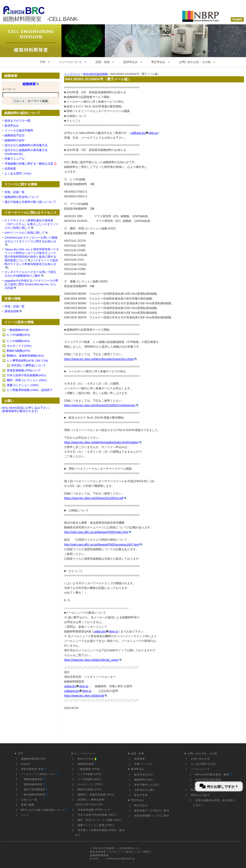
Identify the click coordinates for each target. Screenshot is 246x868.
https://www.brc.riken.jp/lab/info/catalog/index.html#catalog (103, 442)
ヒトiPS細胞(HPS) (18, 335)
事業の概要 (28, 805)
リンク (25, 815)
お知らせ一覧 (29, 800)
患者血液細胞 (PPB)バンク (24, 370)
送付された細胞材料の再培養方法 (26, 145)
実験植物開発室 (33, 784)
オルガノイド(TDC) (19, 346)
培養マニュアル (15, 159)
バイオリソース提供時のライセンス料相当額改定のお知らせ (31, 264)
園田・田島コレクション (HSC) (27, 380)
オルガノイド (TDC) (90, 784)
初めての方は (88, 759)
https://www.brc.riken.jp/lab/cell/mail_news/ (93, 660)
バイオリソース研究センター (40, 774)
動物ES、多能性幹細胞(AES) (25, 356)
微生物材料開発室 (35, 795)
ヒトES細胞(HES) (18, 341)
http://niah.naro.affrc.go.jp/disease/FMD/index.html (98, 532)
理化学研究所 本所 (34, 769)
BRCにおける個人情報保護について (44, 810)
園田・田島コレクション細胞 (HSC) (100, 820)
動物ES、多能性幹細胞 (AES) (96, 795)
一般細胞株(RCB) (18, 330)
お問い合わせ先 (200, 759)
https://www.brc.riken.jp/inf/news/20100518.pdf (95, 498)
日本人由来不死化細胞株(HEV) (26, 375)
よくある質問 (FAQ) (203, 764)
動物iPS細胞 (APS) (90, 789)
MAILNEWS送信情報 (208, 780)
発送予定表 (141, 795)
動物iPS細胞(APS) (18, 351)
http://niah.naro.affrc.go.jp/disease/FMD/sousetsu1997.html (103, 545)
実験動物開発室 (33, 779)
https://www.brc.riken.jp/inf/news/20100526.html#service (101, 405)
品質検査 (10, 169)
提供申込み (130, 62)
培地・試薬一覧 (15, 192)
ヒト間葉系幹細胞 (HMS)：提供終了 (30, 390)
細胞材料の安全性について (22, 197)
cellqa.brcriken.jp (106, 631)
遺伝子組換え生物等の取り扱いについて (30, 202)
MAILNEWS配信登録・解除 (214, 775)
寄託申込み (158, 62)
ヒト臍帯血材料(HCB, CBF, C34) (27, 361)
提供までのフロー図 (17, 121)
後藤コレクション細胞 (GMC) (96, 825)
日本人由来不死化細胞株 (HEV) (97, 815)
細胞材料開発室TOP (33, 759)
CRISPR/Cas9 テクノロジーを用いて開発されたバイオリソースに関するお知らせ (31, 241)
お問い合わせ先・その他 (195, 62)
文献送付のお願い (145, 790)
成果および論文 (200, 795)
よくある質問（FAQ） (19, 173)
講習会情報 (13, 311)
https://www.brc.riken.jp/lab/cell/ (86, 696)
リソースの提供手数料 (19, 131)
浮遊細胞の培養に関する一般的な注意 (29, 164)
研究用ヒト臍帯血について (28, 366)
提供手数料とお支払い (148, 785)
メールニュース (200, 769)
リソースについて (70, 62)
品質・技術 (103, 62)
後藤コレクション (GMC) (23, 385)
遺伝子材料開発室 (35, 789)
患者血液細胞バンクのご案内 (152, 816)
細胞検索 (31, 84)
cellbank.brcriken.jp (144, 133)
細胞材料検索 (87, 764)
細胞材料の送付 (15, 140)
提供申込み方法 (144, 775)
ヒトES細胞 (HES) (89, 779)
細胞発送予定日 (15, 135)
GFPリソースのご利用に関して (26, 233)
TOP (43, 62)
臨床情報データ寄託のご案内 (152, 811)
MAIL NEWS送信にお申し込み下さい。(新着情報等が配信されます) (27, 410)
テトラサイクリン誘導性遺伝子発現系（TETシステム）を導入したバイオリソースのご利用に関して (32, 224)
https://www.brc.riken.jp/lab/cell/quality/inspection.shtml (100, 359)
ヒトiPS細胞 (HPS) (90, 774)
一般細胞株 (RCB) (89, 769)
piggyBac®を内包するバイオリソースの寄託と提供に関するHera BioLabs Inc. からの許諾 (31, 284)
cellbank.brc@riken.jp (121, 859)
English (26, 764)
